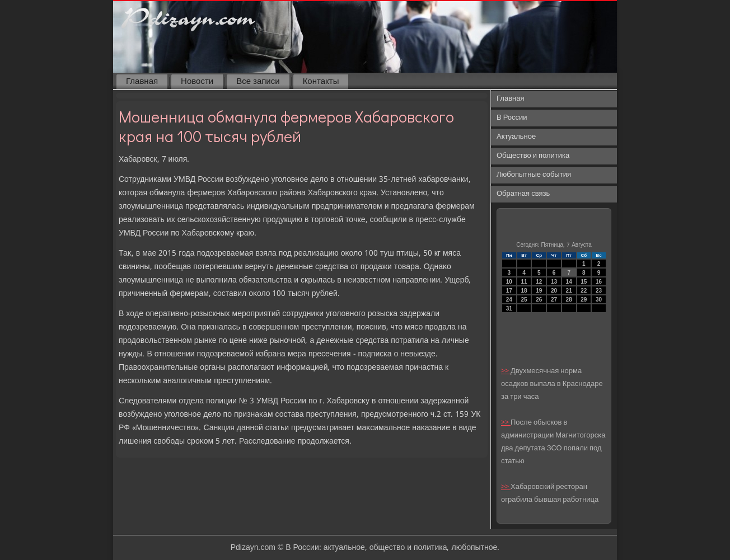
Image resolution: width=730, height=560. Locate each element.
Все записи (258, 82)
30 (599, 300)
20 (554, 291)
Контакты (321, 82)
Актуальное (516, 137)
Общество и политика (533, 156)
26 (539, 300)
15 (584, 282)
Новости (197, 82)
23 (599, 291)
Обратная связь (523, 194)
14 (569, 282)
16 (599, 282)
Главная (142, 82)
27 (554, 300)
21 (569, 291)
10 (509, 282)
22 (584, 291)
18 (524, 291)
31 (509, 309)
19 (539, 291)
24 (509, 300)
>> (506, 371)
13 (554, 282)
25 (524, 300)
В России (512, 118)
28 (569, 300)
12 (539, 282)
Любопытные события (534, 175)
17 (509, 291)
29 (584, 300)
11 (524, 282)
